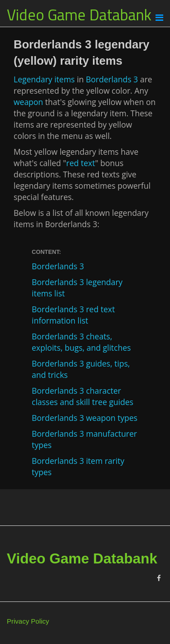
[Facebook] (159, 578)
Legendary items (44, 79)
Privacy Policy (28, 621)
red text (81, 163)
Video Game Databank (79, 14)
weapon (28, 102)
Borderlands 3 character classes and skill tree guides (83, 396)
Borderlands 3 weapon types (85, 418)
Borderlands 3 (112, 79)
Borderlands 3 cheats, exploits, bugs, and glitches (81, 342)
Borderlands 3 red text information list (73, 315)
